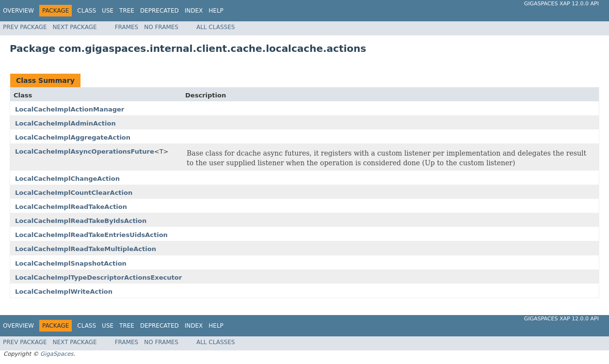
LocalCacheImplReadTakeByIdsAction (81, 221)
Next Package (75, 27)
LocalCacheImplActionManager (70, 109)
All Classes (216, 27)
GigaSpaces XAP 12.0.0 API (561, 4)
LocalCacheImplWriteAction (64, 292)
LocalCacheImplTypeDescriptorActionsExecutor (98, 277)
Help (216, 11)
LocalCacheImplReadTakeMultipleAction (86, 249)
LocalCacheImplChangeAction (67, 179)
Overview (18, 11)
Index (194, 11)
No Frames (161, 27)
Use (108, 11)
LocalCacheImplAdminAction (65, 123)
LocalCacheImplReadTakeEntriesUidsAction (91, 235)
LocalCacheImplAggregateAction (73, 137)
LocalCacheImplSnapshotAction (71, 263)
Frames (127, 27)
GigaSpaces (57, 354)
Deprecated (160, 11)
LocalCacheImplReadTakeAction (71, 207)
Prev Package (25, 27)
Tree (127, 11)
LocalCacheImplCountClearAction (74, 193)
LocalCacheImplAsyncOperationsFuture (85, 151)
